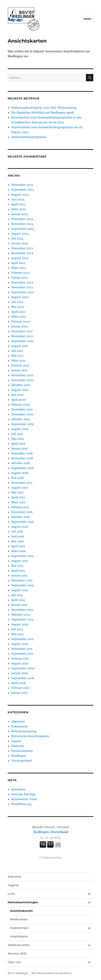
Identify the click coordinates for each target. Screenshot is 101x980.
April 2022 (18, 312)
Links (11, 894)
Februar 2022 (20, 321)
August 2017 (20, 488)
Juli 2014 (17, 595)
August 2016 (20, 527)
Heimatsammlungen (23, 902)
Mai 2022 (18, 307)
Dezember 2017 (22, 483)
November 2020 (22, 380)
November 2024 (22, 224)
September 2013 (22, 619)
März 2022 (19, 317)
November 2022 (22, 287)
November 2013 (22, 610)
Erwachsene (20, 726)
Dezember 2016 (22, 512)
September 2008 (23, 678)
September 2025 (23, 190)
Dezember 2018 (22, 453)
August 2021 (20, 346)
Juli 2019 (17, 434)
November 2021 (22, 336)
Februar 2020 (20, 405)
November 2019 (22, 414)
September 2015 (22, 556)
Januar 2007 (20, 693)
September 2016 (22, 522)
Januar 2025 (20, 214)
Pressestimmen (22, 751)
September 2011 (22, 654)
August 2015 (20, 561)
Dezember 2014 (22, 580)
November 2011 (22, 649)
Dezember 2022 (22, 282)
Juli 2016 (17, 532)
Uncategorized (21, 761)
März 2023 (19, 268)
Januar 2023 (20, 278)
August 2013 (20, 624)
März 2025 (19, 209)
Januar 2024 (20, 243)
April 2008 (18, 683)
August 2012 (20, 644)
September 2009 (23, 668)
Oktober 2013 (20, 615)
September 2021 (22, 341)
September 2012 (22, 639)
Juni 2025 (18, 199)
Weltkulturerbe (19, 945)
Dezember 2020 (22, 375)
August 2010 (20, 663)
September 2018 (22, 468)
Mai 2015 (17, 566)
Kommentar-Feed (24, 799)
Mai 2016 (18, 541)
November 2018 (22, 458)
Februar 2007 (20, 688)
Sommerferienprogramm (29, 137)
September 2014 (22, 585)
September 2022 (23, 292)
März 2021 (18, 361)
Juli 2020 (17, 395)
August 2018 (20, 473)
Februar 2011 (20, 659)
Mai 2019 (18, 439)
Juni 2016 (18, 536)
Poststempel (19, 928)
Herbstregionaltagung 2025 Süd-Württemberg (44, 108)
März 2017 (18, 502)
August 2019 (20, 429)
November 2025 (22, 185)
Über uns (14, 962)
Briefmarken (19, 919)
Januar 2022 (20, 326)
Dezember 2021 (22, 331)
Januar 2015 (19, 575)
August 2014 (20, 590)
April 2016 (18, 546)
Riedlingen (19, 756)
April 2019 (18, 444)
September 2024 (23, 229)
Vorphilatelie (19, 936)
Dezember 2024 (22, 219)
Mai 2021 (17, 356)
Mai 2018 (17, 478)
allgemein (18, 721)
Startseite (15, 877)
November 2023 (22, 253)
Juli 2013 (17, 629)
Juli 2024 (17, 238)
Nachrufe (18, 746)
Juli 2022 (17, 302)
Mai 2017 (17, 492)
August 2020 (20, 390)
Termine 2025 (17, 954)
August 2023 (20, 258)
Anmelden (18, 789)
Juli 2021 (17, 351)
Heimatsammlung (24, 731)
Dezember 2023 (22, 248)
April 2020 (18, 400)
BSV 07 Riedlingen (18, 973)
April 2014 (18, 600)
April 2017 (18, 497)
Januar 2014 (19, 605)
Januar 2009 (20, 673)
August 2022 (20, 297)
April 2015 (18, 571)
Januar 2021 (19, 370)
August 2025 (20, 194)
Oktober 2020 (21, 385)
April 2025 (18, 204)
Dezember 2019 (22, 409)
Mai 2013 (17, 634)
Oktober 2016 (21, 517)
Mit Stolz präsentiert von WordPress (52, 973)
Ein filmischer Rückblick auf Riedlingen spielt (43, 113)
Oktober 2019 (21, 419)
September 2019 (22, 424)
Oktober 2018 (20, 463)
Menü (87, 19)
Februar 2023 (20, 273)
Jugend (16, 741)
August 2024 (20, 234)
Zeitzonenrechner (52, 858)
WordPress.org (21, 804)
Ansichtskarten (21, 911)
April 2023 (18, 263)
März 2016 (18, 551)
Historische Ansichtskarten (30, 736)
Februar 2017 (20, 507)
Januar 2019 (19, 448)
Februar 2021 (20, 365)
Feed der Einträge (23, 794)
